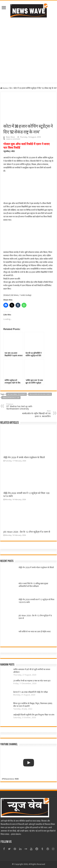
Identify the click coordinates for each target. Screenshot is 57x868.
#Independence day (11, 398)
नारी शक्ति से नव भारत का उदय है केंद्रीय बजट (35, 632)
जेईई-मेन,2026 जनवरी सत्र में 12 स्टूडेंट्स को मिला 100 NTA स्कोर (36, 601)
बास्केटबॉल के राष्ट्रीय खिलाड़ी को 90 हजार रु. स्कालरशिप (35, 414)
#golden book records (40, 394)
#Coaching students (17, 394)
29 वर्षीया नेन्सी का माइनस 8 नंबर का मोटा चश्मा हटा (32, 681)
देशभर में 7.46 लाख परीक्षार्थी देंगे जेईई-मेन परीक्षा (30, 692)
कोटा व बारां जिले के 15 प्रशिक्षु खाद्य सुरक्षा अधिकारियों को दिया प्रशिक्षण (33, 585)
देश (11, 88)
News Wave (10, 137)
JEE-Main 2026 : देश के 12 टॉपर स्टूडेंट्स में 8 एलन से (27, 532)
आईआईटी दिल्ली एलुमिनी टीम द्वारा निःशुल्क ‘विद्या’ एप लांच (34, 715)
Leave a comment (13, 139)
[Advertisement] (28, 55)
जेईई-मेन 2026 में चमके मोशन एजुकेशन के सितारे (24, 457)
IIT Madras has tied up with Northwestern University (22, 407)
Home (4, 88)
